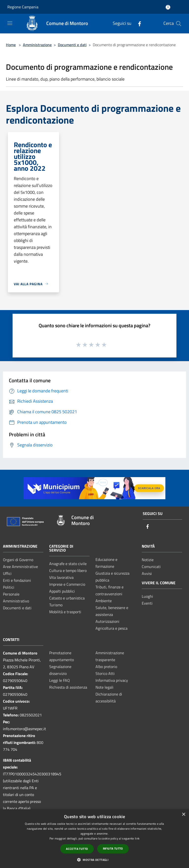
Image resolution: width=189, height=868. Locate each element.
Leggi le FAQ (60, 680)
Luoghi (147, 596)
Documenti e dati (72, 45)
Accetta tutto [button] (77, 849)
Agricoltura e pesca (111, 628)
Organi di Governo (18, 560)
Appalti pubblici (62, 591)
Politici (9, 587)
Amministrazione (37, 45)
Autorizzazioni (107, 621)
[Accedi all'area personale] (168, 7)
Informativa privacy (112, 680)
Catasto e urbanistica (67, 598)
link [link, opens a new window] (137, 838)
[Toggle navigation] (10, 23)
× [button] (183, 815)
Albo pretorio (106, 667)
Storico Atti (105, 673)
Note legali (104, 687)
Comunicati (151, 567)
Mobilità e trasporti (65, 612)
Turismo (56, 605)
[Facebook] (138, 23)
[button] (94, 860)
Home (11, 45)
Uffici (7, 573)
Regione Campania (23, 7)
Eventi (147, 603)
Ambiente (104, 601)
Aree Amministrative (20, 567)
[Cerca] (179, 24)
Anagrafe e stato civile (68, 564)
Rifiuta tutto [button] (113, 848)
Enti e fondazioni (17, 580)
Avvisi (147, 573)
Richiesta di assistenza (68, 687)
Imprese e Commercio (67, 584)
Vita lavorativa (61, 577)
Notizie (148, 560)
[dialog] (94, 839)
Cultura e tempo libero (68, 570)
